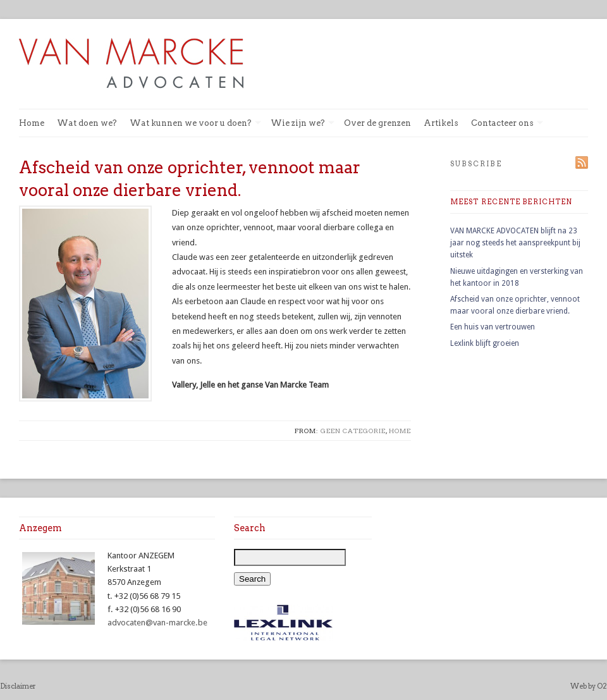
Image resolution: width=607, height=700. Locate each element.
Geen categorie (353, 431)
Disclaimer (18, 686)
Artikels (441, 123)
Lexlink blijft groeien (485, 343)
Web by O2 (589, 686)
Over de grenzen (377, 123)
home (400, 431)
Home (32, 123)
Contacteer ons (507, 124)
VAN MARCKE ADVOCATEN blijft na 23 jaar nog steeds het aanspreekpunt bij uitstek (515, 243)
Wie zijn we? (303, 124)
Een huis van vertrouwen (493, 327)
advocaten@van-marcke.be (157, 623)
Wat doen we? (87, 123)
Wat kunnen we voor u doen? (195, 124)
